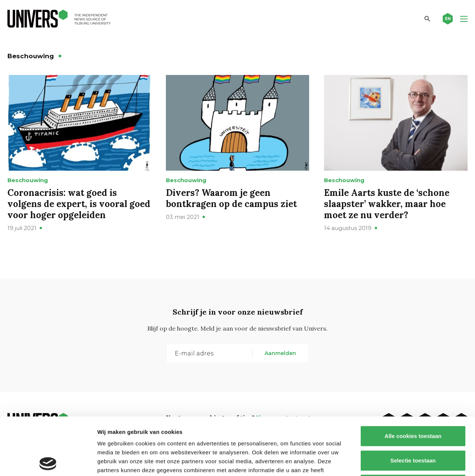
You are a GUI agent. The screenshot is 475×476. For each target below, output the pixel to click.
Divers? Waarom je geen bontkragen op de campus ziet (231, 198)
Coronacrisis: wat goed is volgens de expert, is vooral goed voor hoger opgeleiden (79, 204)
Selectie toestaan (413, 403)
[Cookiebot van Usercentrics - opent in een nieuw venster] (48, 462)
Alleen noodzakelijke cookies (413, 427)
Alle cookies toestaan (413, 379)
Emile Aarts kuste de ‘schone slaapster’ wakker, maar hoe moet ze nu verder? (387, 204)
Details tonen (401, 461)
